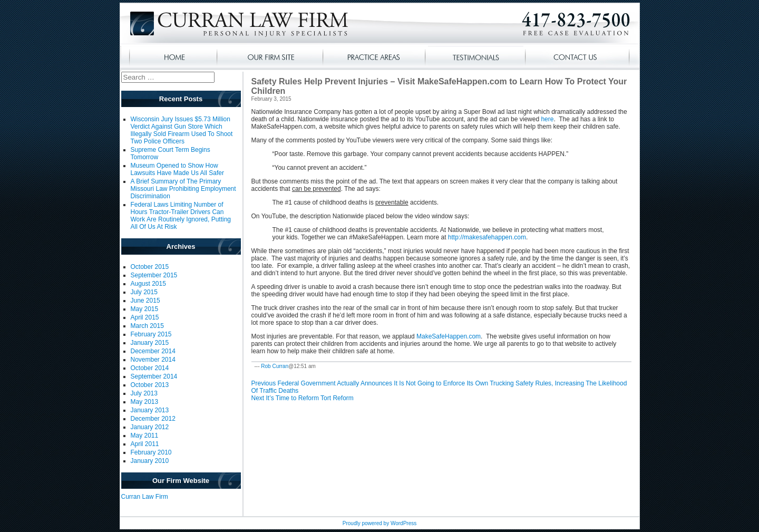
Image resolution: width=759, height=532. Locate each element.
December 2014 (153, 351)
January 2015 (150, 343)
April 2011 (145, 444)
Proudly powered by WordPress (379, 523)
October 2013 (150, 385)
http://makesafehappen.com (487, 237)
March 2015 (147, 326)
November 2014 (153, 360)
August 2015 (148, 284)
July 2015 (144, 292)
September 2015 (154, 275)
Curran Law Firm (145, 497)
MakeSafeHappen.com (449, 336)
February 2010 (151, 452)
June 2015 (145, 301)
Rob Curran (275, 366)
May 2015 (145, 309)
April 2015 (145, 317)
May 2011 (145, 436)
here (547, 119)
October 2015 (150, 267)
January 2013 (150, 410)
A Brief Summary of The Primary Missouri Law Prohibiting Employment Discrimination (183, 189)
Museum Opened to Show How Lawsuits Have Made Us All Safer (177, 169)
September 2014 (154, 376)
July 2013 (144, 393)
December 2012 (153, 419)
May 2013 (145, 402)
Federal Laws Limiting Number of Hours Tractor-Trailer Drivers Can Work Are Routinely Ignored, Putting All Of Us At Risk (181, 216)
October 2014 (150, 368)
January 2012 (150, 427)
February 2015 (151, 334)
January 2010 (150, 461)
